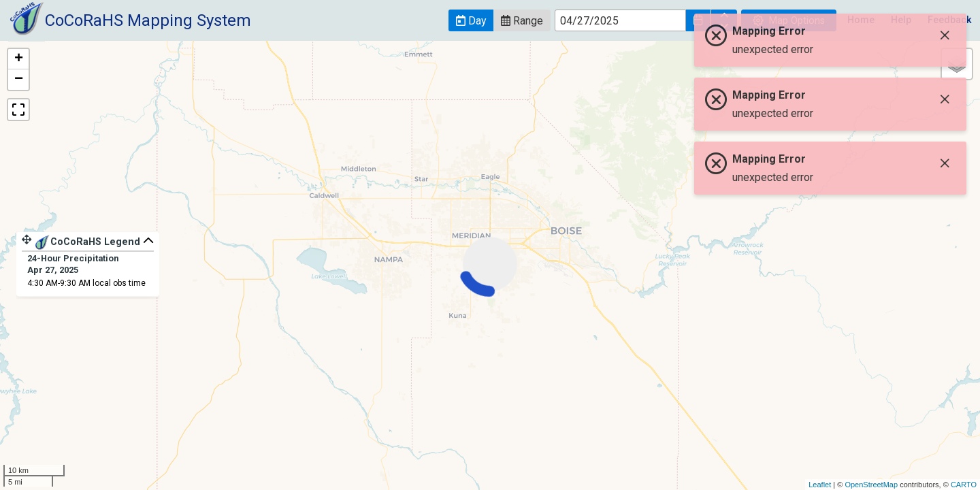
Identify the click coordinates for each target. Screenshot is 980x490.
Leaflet (820, 485)
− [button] (19, 80)
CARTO (964, 485)
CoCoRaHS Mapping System (148, 20)
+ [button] (19, 59)
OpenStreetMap (871, 485)
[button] (471, 20)
